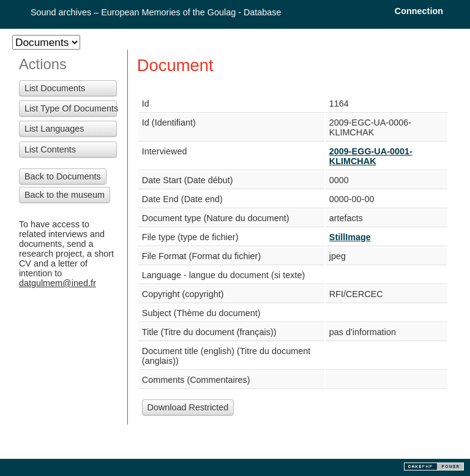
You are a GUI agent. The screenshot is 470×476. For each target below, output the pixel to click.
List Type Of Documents (71, 108)
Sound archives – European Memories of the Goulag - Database (156, 12)
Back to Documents (63, 176)
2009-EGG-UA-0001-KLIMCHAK (371, 156)
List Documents (55, 88)
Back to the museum (65, 195)
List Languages (54, 129)
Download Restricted (188, 407)
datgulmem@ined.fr (58, 283)
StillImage (350, 237)
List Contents (50, 149)
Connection (419, 11)
